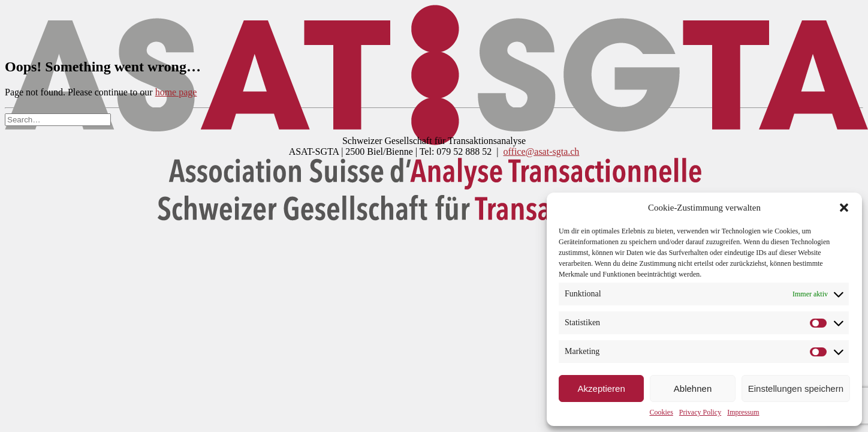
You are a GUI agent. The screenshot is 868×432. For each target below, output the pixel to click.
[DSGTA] (434, 26)
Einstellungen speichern (796, 388)
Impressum (743, 412)
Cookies (661, 412)
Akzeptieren (602, 388)
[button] (844, 208)
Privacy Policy (700, 412)
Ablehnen (693, 388)
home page (176, 92)
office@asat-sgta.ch (542, 151)
